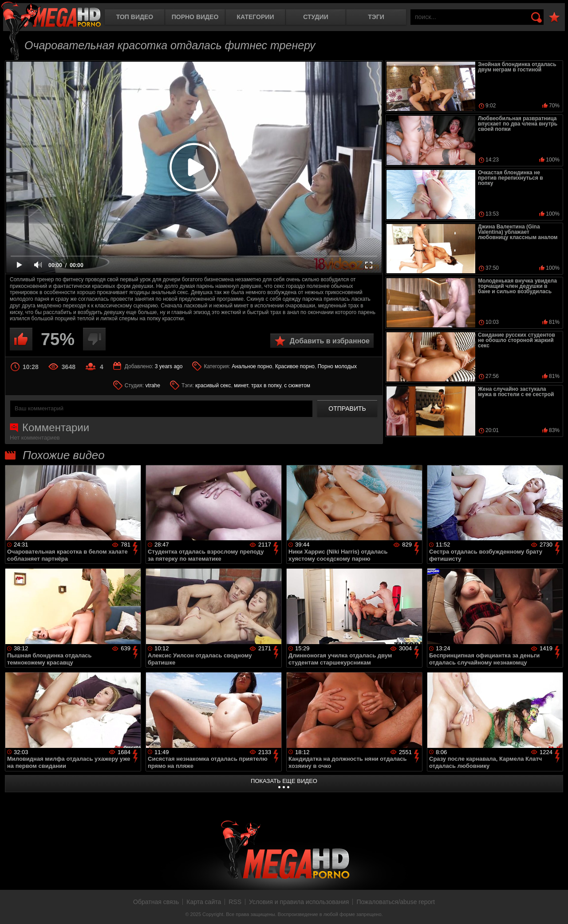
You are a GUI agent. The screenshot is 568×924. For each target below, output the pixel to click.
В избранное (554, 18)
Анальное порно (252, 366)
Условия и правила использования (299, 902)
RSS (235, 902)
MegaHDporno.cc (51, 15)
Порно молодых (337, 366)
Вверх (555, 908)
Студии (316, 17)
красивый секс (213, 385)
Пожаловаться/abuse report (396, 902)
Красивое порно (295, 366)
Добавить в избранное (330, 341)
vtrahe (153, 385)
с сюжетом (297, 385)
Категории (256, 17)
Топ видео (135, 17)
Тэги (376, 17)
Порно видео (195, 17)
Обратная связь (156, 902)
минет (241, 385)
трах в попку (266, 385)
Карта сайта (204, 902)
